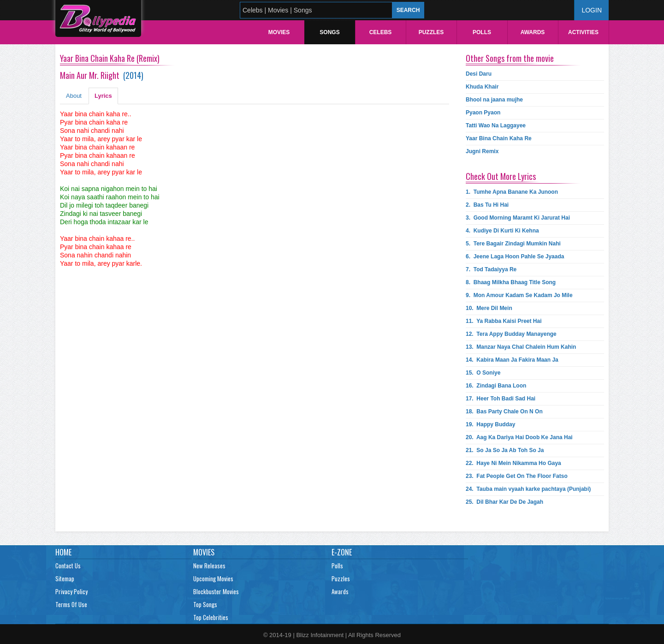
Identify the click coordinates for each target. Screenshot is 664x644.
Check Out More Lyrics (501, 176)
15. (483, 373)
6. (515, 256)
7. (491, 269)
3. (518, 218)
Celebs (381, 32)
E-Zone (342, 552)
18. (504, 411)
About (74, 96)
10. (489, 308)
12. (511, 334)
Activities (583, 32)
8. (511, 282)
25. (504, 502)
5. (513, 244)
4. (502, 231)
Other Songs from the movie (510, 58)
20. (519, 437)
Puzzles (431, 32)
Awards (533, 32)
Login (592, 10)
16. (496, 386)
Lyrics (103, 96)
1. (512, 192)
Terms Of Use (71, 604)
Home (63, 552)
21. (505, 450)
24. (528, 489)
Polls (482, 32)
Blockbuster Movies (216, 591)
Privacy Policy (71, 591)
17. (501, 399)
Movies (279, 32)
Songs (329, 32)
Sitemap (65, 578)
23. (517, 476)
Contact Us (68, 566)
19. (490, 424)
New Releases (209, 566)
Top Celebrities (211, 617)
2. (487, 205)
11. (504, 321)
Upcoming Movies (213, 578)
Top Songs (205, 604)
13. (521, 347)
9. (519, 295)
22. (513, 463)
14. (512, 360)
